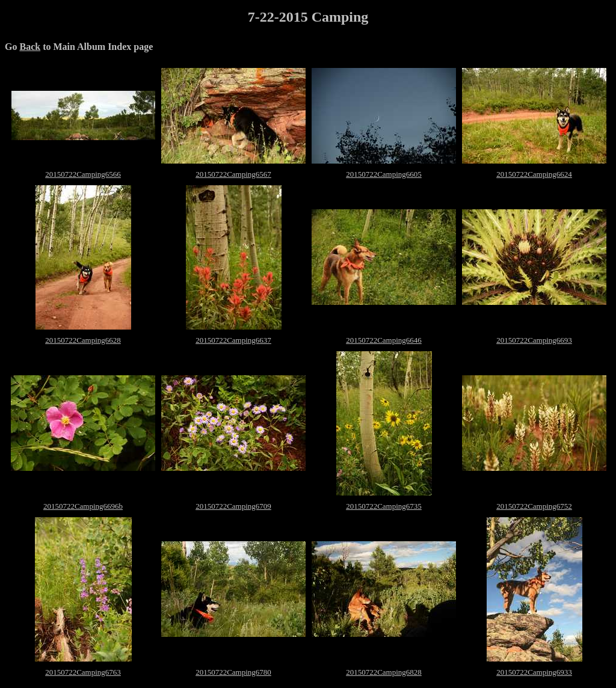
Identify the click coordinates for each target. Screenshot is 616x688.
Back (30, 47)
